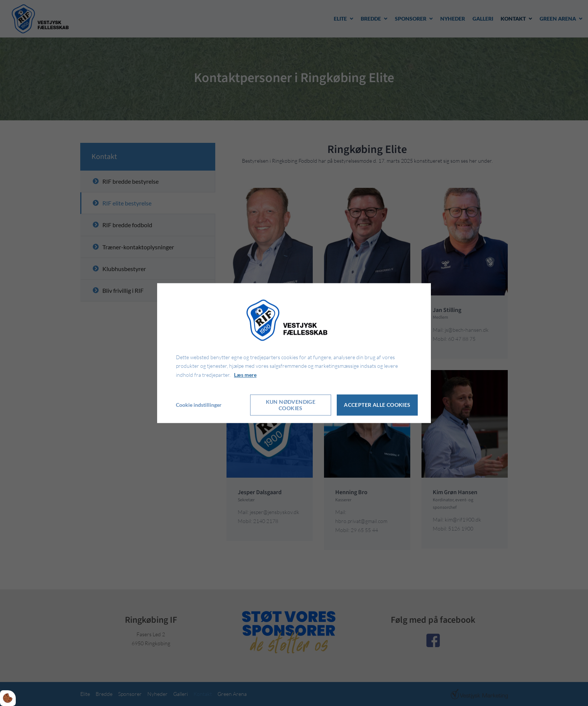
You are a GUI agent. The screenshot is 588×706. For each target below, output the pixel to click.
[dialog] (294, 353)
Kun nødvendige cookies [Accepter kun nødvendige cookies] (291, 405)
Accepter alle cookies (377, 405)
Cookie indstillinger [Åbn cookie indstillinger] (199, 405)
